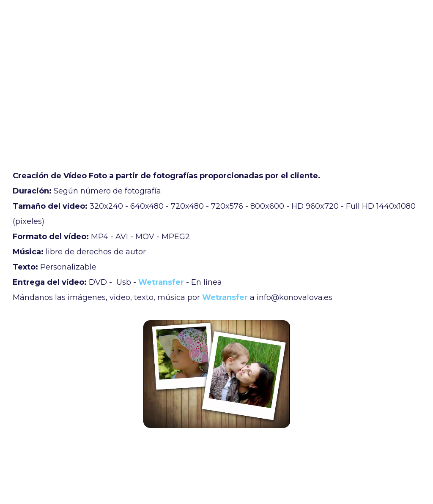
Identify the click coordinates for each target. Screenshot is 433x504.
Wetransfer (161, 282)
